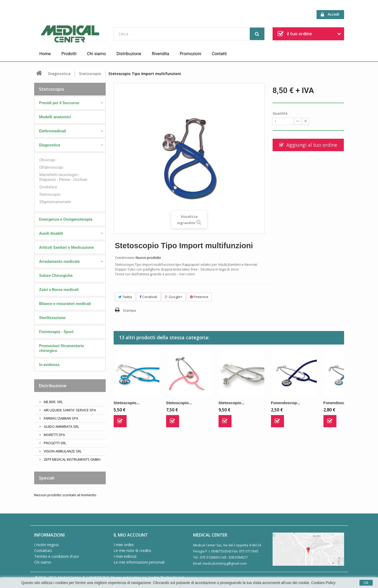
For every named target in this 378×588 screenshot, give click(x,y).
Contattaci (43, 550)
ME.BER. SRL (53, 402)
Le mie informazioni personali (139, 562)
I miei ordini (124, 545)
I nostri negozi (46, 545)
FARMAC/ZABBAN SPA (61, 418)
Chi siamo (97, 54)
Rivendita (161, 54)
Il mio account (131, 535)
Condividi (148, 297)
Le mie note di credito (132, 550)
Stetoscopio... (127, 403)
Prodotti (69, 54)
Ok (366, 583)
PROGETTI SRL (55, 443)
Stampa (129, 310)
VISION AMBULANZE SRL (62, 451)
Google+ (174, 297)
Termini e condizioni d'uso (57, 556)
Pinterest (199, 297)
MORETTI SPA (54, 435)
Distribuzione (129, 54)
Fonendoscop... (286, 403)
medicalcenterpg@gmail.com (225, 563)
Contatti (219, 54)
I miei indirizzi (125, 556)
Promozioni (191, 54)
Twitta (125, 297)
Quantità (280, 113)
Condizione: (125, 258)
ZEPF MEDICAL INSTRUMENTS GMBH (72, 459)
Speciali (47, 478)
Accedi (330, 14)
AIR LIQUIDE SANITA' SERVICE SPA (69, 410)
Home (45, 54)
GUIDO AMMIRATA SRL (61, 426)
